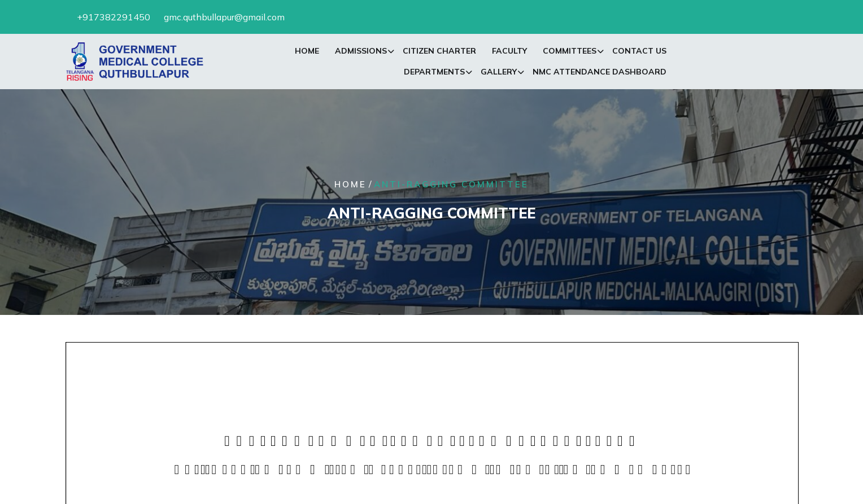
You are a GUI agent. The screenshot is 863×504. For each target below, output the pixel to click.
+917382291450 (114, 16)
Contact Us (639, 53)
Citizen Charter (439, 53)
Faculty (509, 53)
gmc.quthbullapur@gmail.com (224, 16)
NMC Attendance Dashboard (600, 74)
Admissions (361, 53)
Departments (434, 74)
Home (307, 53)
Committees (570, 53)
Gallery (499, 74)
